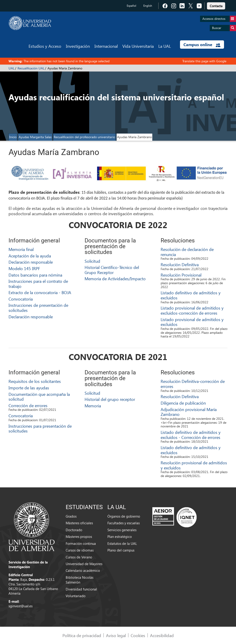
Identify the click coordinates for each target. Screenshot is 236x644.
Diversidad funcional (81, 589)
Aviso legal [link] (116, 635)
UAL (12, 68)
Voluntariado (76, 596)
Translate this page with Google (204, 61)
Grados (71, 516)
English (148, 6)
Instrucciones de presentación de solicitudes (38, 308)
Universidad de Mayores (84, 564)
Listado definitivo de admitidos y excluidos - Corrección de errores (191, 435)
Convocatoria (21, 299)
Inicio (13, 137)
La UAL (165, 46)
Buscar (224, 28)
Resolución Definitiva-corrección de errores (193, 384)
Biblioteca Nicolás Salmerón (80, 580)
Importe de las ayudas (29, 388)
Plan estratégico (120, 537)
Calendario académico (83, 570)
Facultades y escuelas (124, 523)
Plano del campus (121, 550)
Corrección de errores (28, 405)
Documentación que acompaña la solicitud (39, 397)
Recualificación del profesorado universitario (84, 137)
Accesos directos (219, 19)
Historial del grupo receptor (110, 399)
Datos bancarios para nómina (35, 275)
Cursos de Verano (79, 557)
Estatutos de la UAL (122, 543)
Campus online (202, 45)
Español (131, 6)
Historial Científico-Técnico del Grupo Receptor (112, 270)
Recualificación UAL (31, 68)
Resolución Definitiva (180, 264)
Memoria (93, 406)
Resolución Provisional (181, 275)
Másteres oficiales (79, 523)
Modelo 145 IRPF (24, 268)
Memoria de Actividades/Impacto (115, 279)
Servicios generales (122, 530)
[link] (216, 5)
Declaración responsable (31, 262)
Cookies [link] (138, 635)
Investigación (78, 46)
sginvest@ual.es (21, 606)
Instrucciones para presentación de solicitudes (40, 428)
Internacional (106, 46)
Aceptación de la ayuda (30, 256)
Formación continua (81, 543)
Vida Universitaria (138, 46)
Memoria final (21, 249)
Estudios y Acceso (45, 46)
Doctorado (74, 530)
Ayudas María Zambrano (134, 137)
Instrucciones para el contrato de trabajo (38, 284)
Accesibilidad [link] (162, 635)
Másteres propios (79, 537)
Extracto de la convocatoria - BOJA (40, 292)
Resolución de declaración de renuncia (187, 252)
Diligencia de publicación (183, 403)
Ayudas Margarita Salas (35, 137)
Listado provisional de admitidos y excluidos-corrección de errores (192, 310)
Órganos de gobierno (124, 516)
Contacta (216, 6)
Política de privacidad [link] (82, 635)
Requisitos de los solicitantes (35, 381)
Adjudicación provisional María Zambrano (189, 412)
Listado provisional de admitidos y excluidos (192, 322)
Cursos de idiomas (80, 550)
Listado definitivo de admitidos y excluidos (191, 295)
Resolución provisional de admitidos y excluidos (194, 465)
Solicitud (92, 261)
